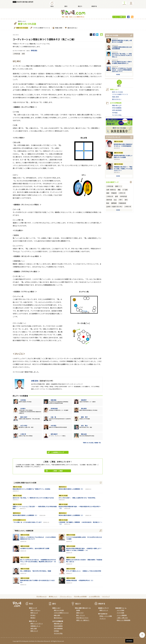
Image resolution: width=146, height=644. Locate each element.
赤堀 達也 (34, 50)
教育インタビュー (35, 610)
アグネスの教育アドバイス (41, 28)
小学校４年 (128, 207)
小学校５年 (122, 193)
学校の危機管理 (117, 108)
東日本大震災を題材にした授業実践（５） (71, 489)
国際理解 (114, 203)
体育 (23, 54)
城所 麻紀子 (54, 434)
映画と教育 (59, 28)
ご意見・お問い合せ (122, 618)
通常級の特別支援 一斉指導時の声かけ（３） (80, 580)
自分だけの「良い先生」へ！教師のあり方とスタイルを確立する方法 (33, 498)
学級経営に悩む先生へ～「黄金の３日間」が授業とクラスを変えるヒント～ (123, 169)
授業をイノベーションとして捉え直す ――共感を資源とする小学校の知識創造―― (35, 507)
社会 (115, 200)
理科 (126, 200)
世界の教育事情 (117, 110)
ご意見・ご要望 (54, 471)
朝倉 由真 (84, 434)
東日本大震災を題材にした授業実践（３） (25, 515)
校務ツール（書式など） (83, 620)
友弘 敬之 (84, 426)
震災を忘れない (72, 28)
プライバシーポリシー (66, 596)
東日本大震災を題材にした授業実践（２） (71, 515)
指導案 (78, 610)
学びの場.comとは (42, 596)
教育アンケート (104, 610)
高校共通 (109, 200)
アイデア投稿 (120, 613)
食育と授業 (34, 628)
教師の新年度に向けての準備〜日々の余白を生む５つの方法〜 (37, 581)
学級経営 (114, 193)
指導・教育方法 (111, 190)
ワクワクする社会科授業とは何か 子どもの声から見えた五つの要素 (84, 538)
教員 (108, 203)
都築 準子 (84, 417)
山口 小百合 (24, 426)
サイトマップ (106, 596)
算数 (119, 190)
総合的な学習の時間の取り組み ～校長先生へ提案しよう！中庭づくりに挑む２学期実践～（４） (84, 549)
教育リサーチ (34, 631)
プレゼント (103, 618)
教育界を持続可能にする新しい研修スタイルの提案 (122, 41)
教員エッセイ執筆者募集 (124, 620)
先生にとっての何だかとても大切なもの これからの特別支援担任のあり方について (38, 538)
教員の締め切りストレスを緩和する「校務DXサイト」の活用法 (31, 489)
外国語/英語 (122, 203)
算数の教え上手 (117, 105)
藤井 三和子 (24, 417)
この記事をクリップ (56, 452)
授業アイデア (80, 613)
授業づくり (118, 186)
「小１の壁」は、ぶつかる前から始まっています (27, 522)
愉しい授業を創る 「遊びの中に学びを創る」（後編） (36, 571)
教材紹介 (33, 618)
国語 (108, 193)
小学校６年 (110, 196)
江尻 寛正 (23, 400)
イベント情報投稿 (122, 615)
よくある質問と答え (94, 596)
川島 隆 (53, 417)
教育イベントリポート (37, 624)
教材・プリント (81, 615)
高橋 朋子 (84, 400)
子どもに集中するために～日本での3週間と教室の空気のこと (122, 62)
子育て (121, 200)
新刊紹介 (33, 615)
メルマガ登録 (120, 610)
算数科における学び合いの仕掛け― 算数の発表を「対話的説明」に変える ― (84, 561)
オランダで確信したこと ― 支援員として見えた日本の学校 (84, 571)
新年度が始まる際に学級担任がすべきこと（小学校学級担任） (123, 145)
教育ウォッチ (34, 613)
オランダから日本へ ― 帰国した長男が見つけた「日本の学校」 (77, 498)
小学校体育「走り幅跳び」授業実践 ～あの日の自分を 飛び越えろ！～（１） (80, 523)
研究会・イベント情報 (106, 616)
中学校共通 (123, 196)
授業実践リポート (35, 626)
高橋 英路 (53, 400)
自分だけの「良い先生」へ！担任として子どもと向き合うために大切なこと (122, 55)
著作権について (53, 596)
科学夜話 (115, 113)
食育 (116, 196)
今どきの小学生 (117, 115)
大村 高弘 (53, 426)
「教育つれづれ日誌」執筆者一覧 (91, 443)
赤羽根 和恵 (54, 409)
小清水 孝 (23, 434)
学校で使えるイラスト (82, 618)
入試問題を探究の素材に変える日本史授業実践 (122, 48)
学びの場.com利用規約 (80, 596)
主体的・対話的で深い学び (114, 207)
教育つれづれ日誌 (22, 28)
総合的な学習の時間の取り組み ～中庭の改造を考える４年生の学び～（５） (80, 507)
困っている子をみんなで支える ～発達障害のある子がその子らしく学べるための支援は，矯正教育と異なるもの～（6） (38, 561)
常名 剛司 (84, 409)
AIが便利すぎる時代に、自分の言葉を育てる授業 (35, 548)
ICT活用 (125, 190)
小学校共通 (16, 54)
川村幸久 (23, 409)
